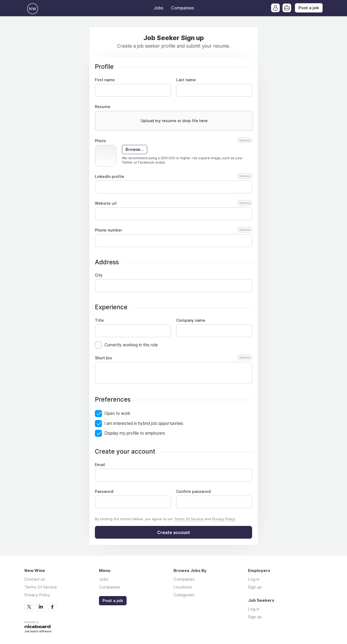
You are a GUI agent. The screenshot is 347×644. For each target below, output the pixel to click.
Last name (186, 80)
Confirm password (193, 492)
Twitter (29, 607)
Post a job (309, 8)
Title (99, 320)
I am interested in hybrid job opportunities (144, 423)
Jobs (158, 8)
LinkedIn (41, 607)
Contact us (35, 579)
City (99, 275)
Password (104, 492)
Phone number (173, 230)
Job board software (38, 632)
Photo (173, 141)
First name (105, 80)
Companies (182, 8)
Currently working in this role (131, 345)
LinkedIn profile (173, 177)
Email (100, 465)
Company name (191, 320)
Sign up (255, 587)
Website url (173, 203)
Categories (184, 595)
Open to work (117, 413)
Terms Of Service (189, 519)
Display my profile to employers (135, 433)
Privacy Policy (224, 519)
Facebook (52, 607)
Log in (254, 579)
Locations (183, 587)
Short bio (173, 358)
